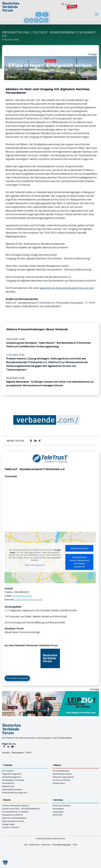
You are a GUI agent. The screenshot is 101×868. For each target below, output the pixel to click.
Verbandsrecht (8, 783)
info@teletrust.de (22, 596)
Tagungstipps (58, 812)
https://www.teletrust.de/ (29, 599)
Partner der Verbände (61, 806)
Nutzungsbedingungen (62, 845)
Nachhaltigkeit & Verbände (13, 780)
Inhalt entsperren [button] (79, 548)
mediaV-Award (59, 783)
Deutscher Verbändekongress (14, 818)
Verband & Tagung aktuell (63, 777)
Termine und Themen (61, 780)
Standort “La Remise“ (11, 827)
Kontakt (6, 753)
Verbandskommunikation (12, 789)
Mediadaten (18, 753)
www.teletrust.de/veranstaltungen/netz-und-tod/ (67, 288)
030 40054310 (22, 592)
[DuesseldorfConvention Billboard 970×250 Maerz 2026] (50, 58)
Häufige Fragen (8, 824)
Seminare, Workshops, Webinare (15, 806)
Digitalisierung (8, 786)
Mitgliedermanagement (12, 774)
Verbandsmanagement (11, 777)
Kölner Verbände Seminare (13, 821)
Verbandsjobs (58, 809)
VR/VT (29, 753)
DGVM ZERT (57, 815)
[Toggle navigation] (97, 14)
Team (75, 845)
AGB (26, 845)
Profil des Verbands (17, 678)
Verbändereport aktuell (62, 774)
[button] (5, 863)
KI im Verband (8, 771)
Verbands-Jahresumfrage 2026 (15, 793)
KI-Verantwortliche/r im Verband (15, 812)
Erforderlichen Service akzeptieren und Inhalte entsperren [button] (79, 562)
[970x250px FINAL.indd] (50, 693)
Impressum (46, 845)
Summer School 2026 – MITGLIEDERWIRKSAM (21, 809)
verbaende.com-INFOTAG (13, 815)
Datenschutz (34, 845)
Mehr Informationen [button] (35, 565)
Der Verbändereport (61, 771)
